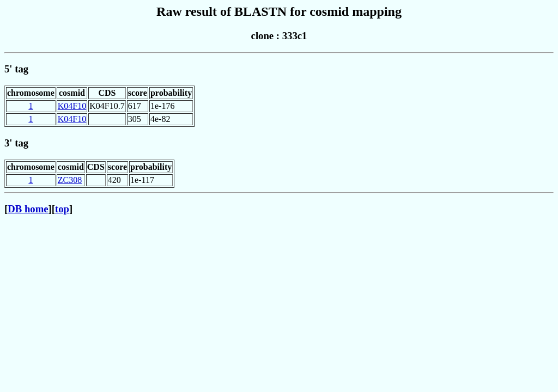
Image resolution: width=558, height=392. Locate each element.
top (62, 209)
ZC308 (70, 180)
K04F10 (72, 106)
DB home (28, 209)
